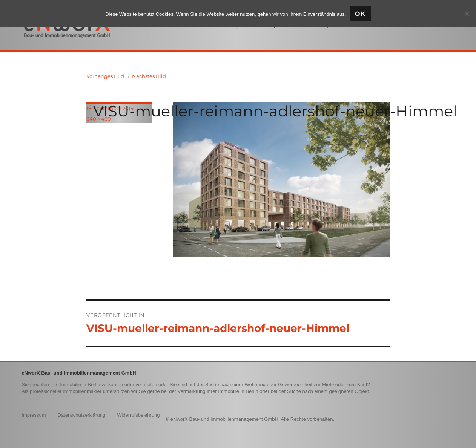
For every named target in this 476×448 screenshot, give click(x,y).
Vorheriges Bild (105, 76)
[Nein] (467, 14)
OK (360, 14)
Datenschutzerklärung (81, 415)
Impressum (34, 415)
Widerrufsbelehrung (138, 415)
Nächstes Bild (149, 76)
